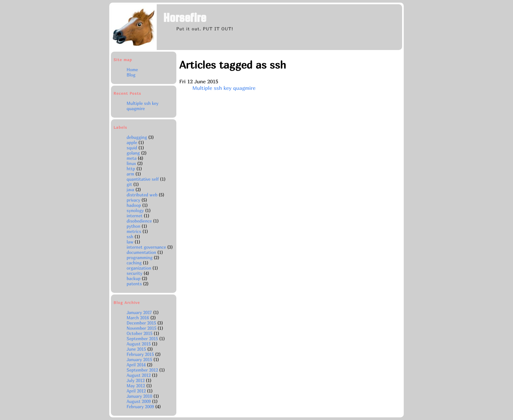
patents (134, 284)
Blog (131, 75)
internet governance (146, 247)
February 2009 (141, 407)
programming (140, 258)
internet (135, 216)
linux (131, 163)
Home (132, 70)
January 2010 (140, 396)
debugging (137, 137)
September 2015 (143, 339)
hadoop (134, 205)
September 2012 (143, 370)
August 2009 (139, 401)
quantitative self (143, 179)
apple (132, 143)
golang (133, 153)
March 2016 (138, 318)
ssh (130, 237)
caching (134, 263)
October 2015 (140, 333)
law (130, 242)
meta (132, 158)
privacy (133, 200)
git (129, 184)
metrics (134, 231)
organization (139, 268)
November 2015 (142, 328)
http (131, 169)
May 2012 (136, 386)
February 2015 (141, 354)
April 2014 (137, 365)
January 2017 (140, 312)
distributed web (142, 195)
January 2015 (140, 360)
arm (130, 174)
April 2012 (137, 391)
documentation (141, 252)
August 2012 (139, 375)
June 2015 (137, 349)
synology (135, 210)
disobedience (139, 221)
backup (133, 278)
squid (132, 148)
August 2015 (139, 344)
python (133, 226)
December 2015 (142, 323)
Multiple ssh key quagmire (142, 106)
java (130, 190)
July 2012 (136, 380)
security (134, 273)
